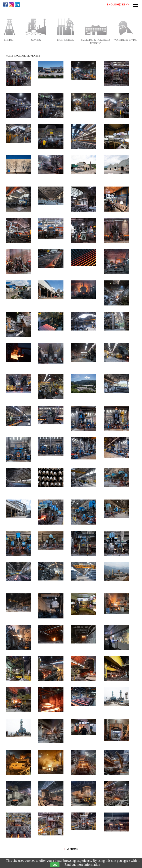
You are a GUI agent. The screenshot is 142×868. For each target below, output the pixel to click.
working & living (126, 40)
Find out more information (82, 865)
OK (55, 865)
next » (74, 849)
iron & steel (65, 40)
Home (9, 56)
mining (9, 40)
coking (36, 40)
